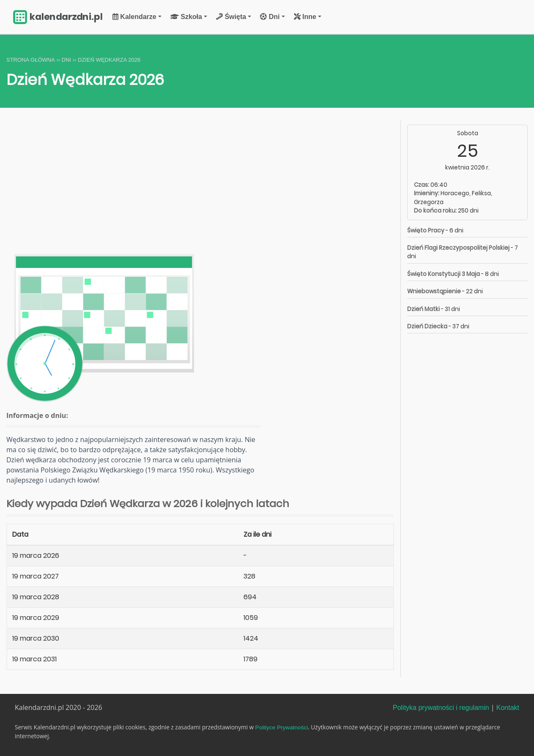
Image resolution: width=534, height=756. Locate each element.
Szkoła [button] (186, 17)
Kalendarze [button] (134, 17)
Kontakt (508, 708)
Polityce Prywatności (282, 727)
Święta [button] (231, 17)
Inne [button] (305, 17)
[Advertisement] (200, 183)
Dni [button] (270, 17)
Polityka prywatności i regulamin (441, 708)
